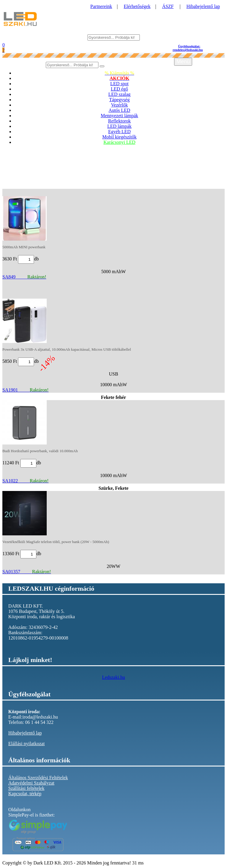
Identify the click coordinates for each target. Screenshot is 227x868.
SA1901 (25, 390)
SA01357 (27, 572)
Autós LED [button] (119, 110)
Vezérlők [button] (120, 105)
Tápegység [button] (119, 100)
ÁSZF (168, 6)
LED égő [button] (119, 89)
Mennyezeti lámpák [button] (120, 116)
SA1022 (25, 481)
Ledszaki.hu (113, 677)
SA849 (24, 277)
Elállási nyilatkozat (26, 744)
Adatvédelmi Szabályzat (31, 783)
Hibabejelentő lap (203, 6)
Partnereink (101, 6)
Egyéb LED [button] (119, 132)
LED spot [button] (119, 84)
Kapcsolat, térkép (25, 794)
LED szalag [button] (119, 94)
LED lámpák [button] (119, 126)
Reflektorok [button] (119, 121)
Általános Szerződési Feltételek (38, 778)
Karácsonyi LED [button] (119, 142)
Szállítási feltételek (26, 788)
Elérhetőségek (137, 6)
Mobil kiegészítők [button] (119, 137)
